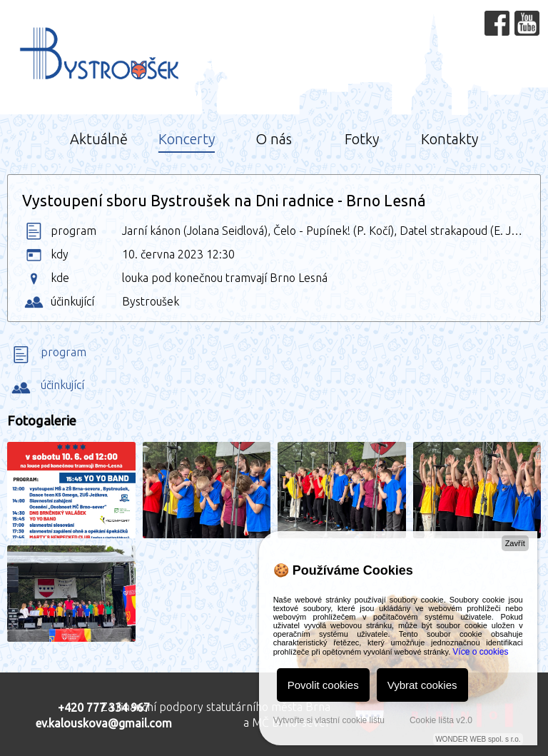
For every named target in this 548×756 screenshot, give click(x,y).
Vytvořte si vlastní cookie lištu (329, 720)
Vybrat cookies (422, 685)
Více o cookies (480, 652)
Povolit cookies (323, 685)
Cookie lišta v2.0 (441, 720)
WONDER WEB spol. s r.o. (478, 739)
